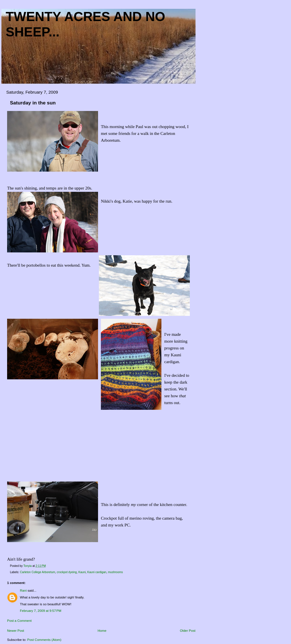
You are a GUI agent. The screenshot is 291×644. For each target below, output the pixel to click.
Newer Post (16, 631)
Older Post (188, 631)
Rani (23, 590)
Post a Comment (19, 621)
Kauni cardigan (97, 572)
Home (102, 631)
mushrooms (115, 572)
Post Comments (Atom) (44, 640)
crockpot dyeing (67, 572)
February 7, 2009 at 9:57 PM (41, 611)
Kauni (82, 572)
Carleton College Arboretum (38, 572)
